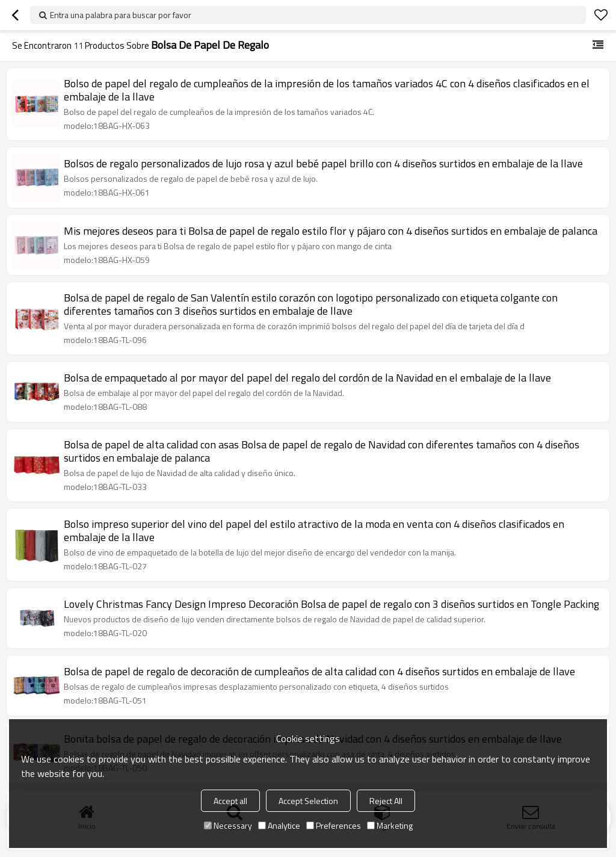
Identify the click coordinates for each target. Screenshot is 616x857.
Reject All (386, 801)
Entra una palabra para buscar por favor (121, 15)
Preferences (334, 825)
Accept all (230, 801)
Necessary (228, 825)
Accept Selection (308, 801)
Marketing (390, 825)
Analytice (279, 825)
